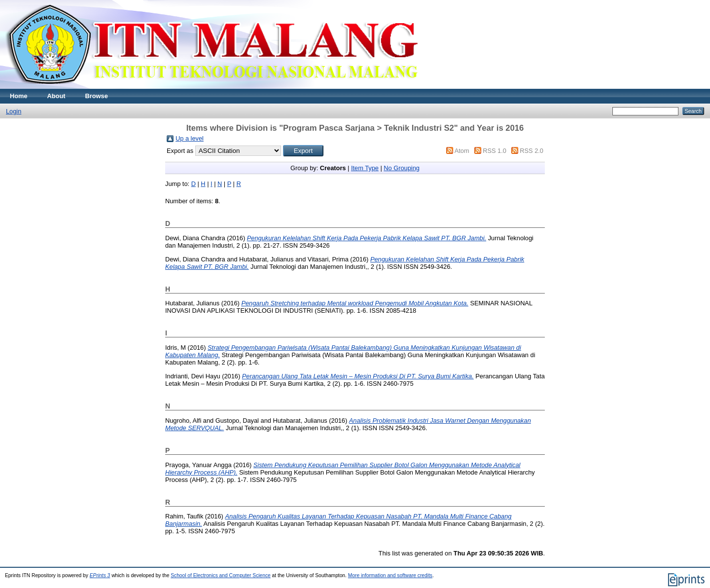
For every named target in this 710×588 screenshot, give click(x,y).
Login (14, 111)
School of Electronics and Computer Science (221, 575)
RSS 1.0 (495, 151)
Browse (97, 96)
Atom (462, 151)
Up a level (190, 138)
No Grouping (402, 168)
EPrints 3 (100, 575)
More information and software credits (390, 575)
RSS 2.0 (532, 151)
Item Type (365, 168)
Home (19, 96)
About (56, 96)
